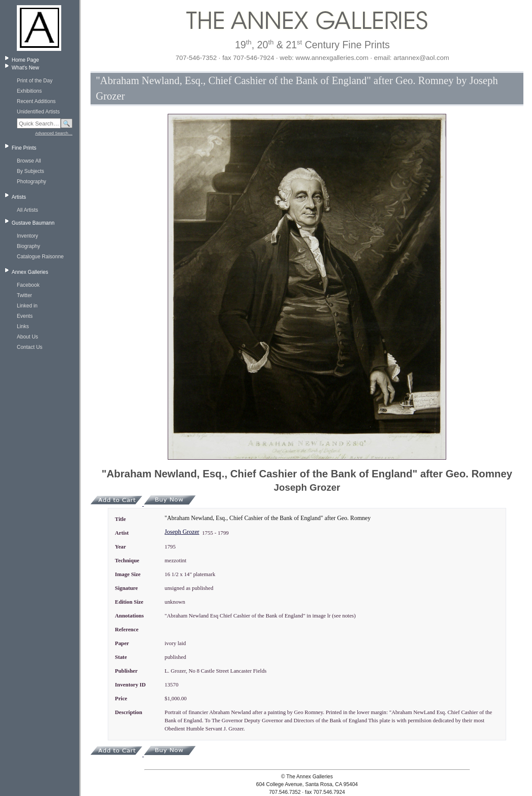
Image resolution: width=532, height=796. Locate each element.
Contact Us (30, 347)
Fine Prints (24, 148)
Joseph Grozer (182, 532)
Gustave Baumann (33, 223)
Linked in (27, 306)
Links (23, 326)
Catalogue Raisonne (40, 257)
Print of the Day (35, 81)
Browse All (29, 161)
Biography (28, 246)
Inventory (27, 236)
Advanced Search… (54, 133)
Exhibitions (29, 91)
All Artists (27, 210)
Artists (19, 197)
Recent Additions (36, 101)
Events (25, 316)
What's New (25, 68)
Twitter (24, 295)
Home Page (25, 60)
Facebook (28, 285)
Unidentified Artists (38, 112)
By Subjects (30, 171)
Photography (31, 182)
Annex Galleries (30, 272)
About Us (27, 337)
